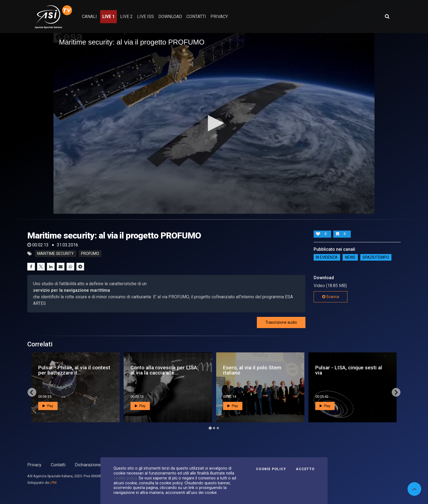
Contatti (58, 465)
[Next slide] (396, 392)
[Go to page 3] (218, 428)
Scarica (331, 297)
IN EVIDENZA (327, 257)
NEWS (350, 257)
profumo (90, 254)
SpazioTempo (376, 257)
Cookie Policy (271, 469)
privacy (219, 17)
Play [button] (48, 406)
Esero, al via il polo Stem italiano (252, 370)
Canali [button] (89, 17)
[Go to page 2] (214, 428)
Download (170, 17)
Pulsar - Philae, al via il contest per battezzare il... (74, 370)
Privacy (34, 465)
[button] (214, 123)
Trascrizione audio (281, 322)
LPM (53, 483)
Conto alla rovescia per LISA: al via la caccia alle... (164, 370)
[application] (214, 123)
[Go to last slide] (32, 392)
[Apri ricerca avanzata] (387, 16)
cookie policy (125, 478)
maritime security (55, 254)
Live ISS (145, 17)
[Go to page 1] (210, 428)
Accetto (305, 469)
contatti (196, 17)
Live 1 (109, 17)
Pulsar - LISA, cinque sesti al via (349, 370)
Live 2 (126, 17)
